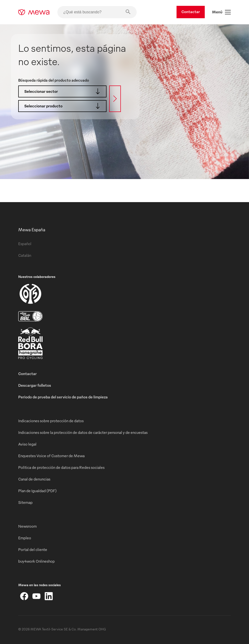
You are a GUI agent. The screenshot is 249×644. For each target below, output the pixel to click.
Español (25, 244)
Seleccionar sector (64, 91)
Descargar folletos (35, 385)
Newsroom (27, 526)
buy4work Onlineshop (36, 561)
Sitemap (25, 502)
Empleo (25, 538)
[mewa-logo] (34, 12)
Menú (221, 12)
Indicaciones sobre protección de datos (51, 421)
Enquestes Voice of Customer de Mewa (51, 456)
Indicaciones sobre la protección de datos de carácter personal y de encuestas (83, 432)
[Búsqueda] (115, 99)
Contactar (191, 12)
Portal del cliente (33, 550)
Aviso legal (27, 444)
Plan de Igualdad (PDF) (37, 491)
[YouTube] (36, 596)
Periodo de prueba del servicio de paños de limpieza (63, 397)
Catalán (25, 255)
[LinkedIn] (49, 596)
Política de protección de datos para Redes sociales (61, 467)
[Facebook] (24, 596)
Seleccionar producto (64, 106)
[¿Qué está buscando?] (97, 12)
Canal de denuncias (34, 479)
